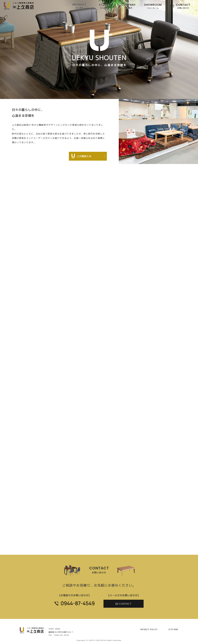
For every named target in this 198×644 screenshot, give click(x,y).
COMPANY (128, 7)
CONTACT (183, 7)
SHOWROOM (153, 7)
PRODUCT (80, 7)
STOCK (104, 7)
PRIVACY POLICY (149, 629)
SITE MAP (173, 629)
